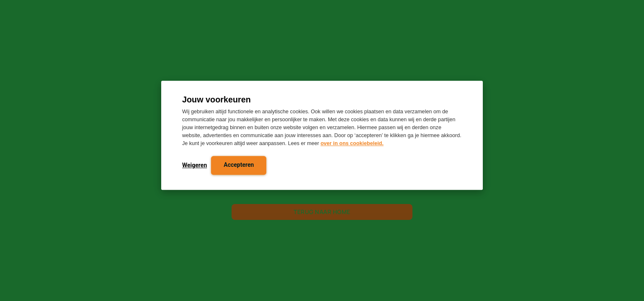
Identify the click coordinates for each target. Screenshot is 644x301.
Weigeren (194, 166)
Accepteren (239, 165)
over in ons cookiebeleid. (352, 143)
